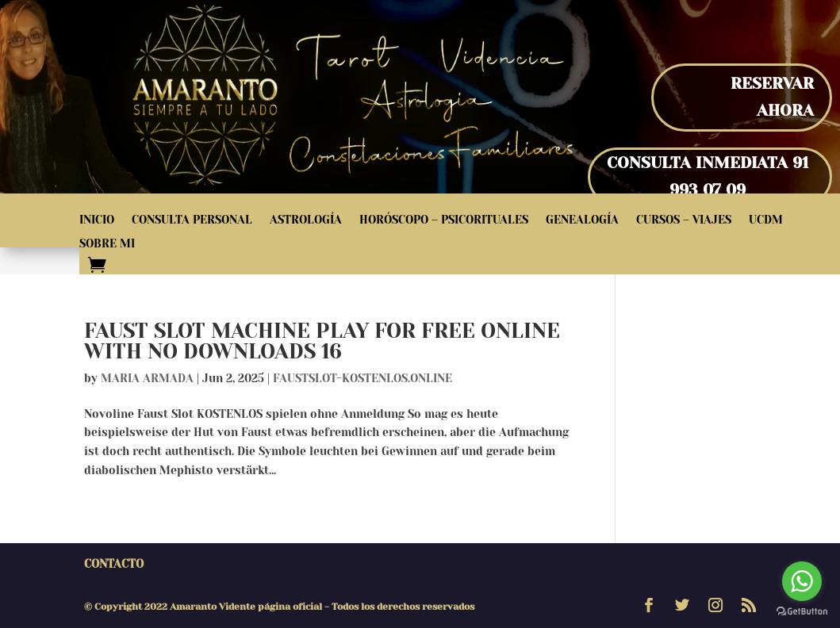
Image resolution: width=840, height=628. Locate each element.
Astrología (306, 220)
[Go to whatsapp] (802, 581)
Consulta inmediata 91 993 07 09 (708, 176)
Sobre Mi (107, 244)
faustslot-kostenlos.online (362, 378)
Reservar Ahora (772, 97)
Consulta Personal (192, 220)
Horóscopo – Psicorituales (444, 220)
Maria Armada (147, 378)
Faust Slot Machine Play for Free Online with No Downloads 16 (322, 341)
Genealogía (582, 220)
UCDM (766, 220)
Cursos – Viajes (684, 220)
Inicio (97, 220)
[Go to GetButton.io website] (802, 612)
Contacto (114, 564)
